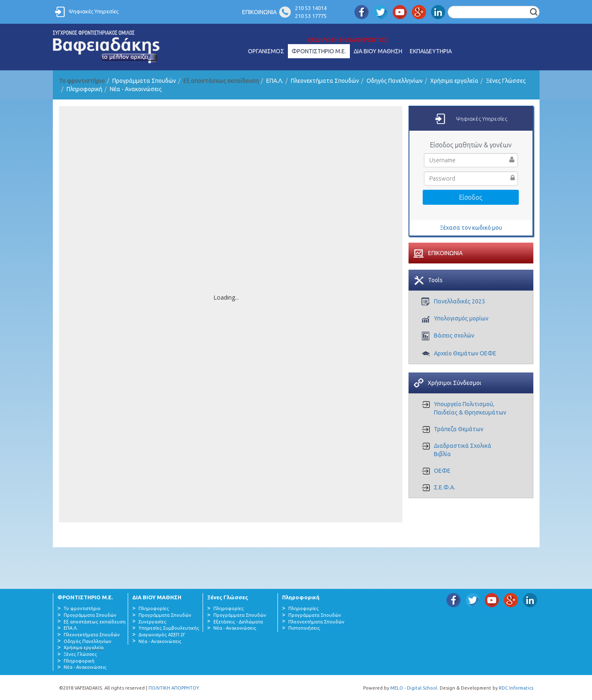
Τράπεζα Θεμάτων (459, 429)
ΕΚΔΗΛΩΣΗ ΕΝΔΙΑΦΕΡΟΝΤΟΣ (348, 40)
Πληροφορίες (154, 608)
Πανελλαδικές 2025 (459, 301)
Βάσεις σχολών (454, 335)
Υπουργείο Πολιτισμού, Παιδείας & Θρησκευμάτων (470, 408)
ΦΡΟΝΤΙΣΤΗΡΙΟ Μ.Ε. (319, 51)
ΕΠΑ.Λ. (275, 81)
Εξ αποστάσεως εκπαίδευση (95, 622)
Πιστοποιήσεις (304, 628)
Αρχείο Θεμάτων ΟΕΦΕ (465, 353)
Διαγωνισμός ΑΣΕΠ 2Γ (162, 635)
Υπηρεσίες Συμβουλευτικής (169, 628)
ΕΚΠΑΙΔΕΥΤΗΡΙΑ (431, 51)
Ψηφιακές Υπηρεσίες (94, 11)
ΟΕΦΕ (442, 471)
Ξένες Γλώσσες (506, 81)
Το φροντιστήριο (82, 608)
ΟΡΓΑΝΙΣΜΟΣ (266, 51)
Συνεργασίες (152, 622)
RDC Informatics (516, 688)
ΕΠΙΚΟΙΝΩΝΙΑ (259, 12)
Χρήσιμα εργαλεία (454, 81)
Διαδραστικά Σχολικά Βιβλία (463, 450)
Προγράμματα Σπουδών (144, 81)
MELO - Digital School (414, 688)
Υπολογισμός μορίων (461, 318)
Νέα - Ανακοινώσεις (136, 89)
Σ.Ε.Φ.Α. (445, 487)
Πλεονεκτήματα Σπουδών (325, 81)
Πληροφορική (84, 89)
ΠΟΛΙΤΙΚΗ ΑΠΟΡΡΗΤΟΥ (174, 688)
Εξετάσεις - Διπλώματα (238, 622)
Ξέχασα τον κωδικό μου (471, 228)
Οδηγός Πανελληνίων (395, 81)
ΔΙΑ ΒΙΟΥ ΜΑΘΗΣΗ (378, 51)
